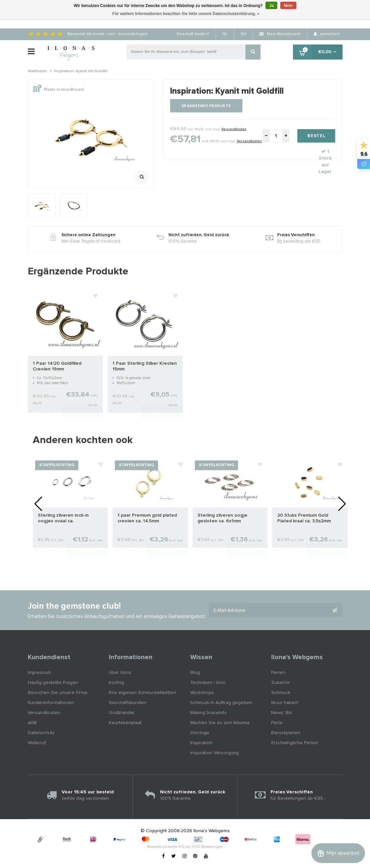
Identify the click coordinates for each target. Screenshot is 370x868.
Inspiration (201, 743)
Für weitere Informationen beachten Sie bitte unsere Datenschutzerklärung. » (186, 14)
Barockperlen (286, 733)
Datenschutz (41, 733)
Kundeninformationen (51, 703)
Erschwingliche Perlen (295, 743)
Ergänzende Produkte (206, 106)
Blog (195, 673)
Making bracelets (208, 713)
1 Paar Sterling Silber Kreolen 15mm (145, 366)
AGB (32, 723)
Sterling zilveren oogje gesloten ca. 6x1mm (223, 518)
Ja (271, 6)
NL (225, 34)
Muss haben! (285, 703)
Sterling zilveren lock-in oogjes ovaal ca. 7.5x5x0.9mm (63, 518)
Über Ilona (120, 673)
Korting (116, 683)
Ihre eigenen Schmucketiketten (142, 693)
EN (243, 34)
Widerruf (37, 743)
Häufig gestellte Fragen (53, 683)
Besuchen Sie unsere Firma (58, 693)
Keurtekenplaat (125, 723)
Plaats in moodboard (58, 90)
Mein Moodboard (280, 34)
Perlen (278, 673)
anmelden (326, 34)
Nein (288, 6)
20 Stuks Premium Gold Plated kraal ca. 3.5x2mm (304, 518)
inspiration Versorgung (214, 753)
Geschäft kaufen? (193, 34)
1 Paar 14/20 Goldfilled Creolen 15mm (57, 366)
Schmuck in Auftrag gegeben (221, 703)
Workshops (202, 693)
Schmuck (281, 693)
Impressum (39, 673)
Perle (277, 723)
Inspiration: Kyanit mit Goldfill (81, 72)
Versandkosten (234, 129)
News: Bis (282, 713)
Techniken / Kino (208, 683)
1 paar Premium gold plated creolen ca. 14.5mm (147, 518)
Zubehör (281, 683)
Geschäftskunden (128, 703)
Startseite (37, 72)
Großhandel (122, 713)
